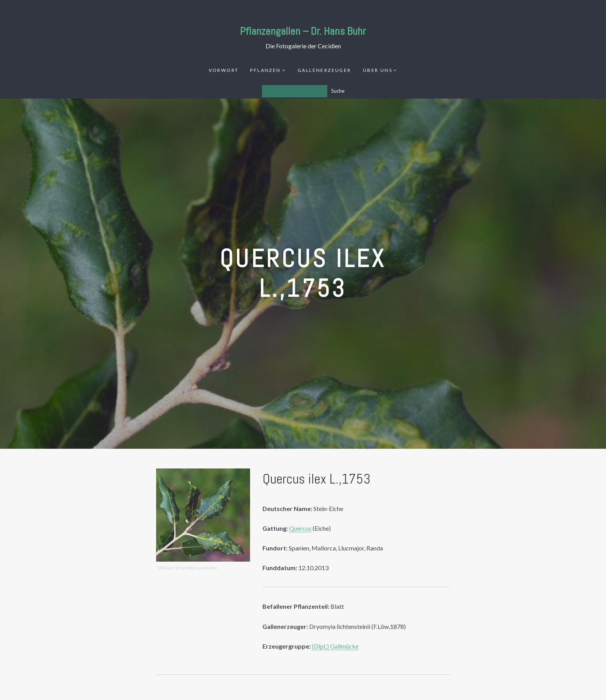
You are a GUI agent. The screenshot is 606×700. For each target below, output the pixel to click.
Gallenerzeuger (324, 70)
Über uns (378, 70)
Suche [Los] (338, 91)
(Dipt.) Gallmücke (335, 646)
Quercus (300, 528)
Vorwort (224, 70)
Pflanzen (265, 70)
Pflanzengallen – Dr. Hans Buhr (303, 31)
